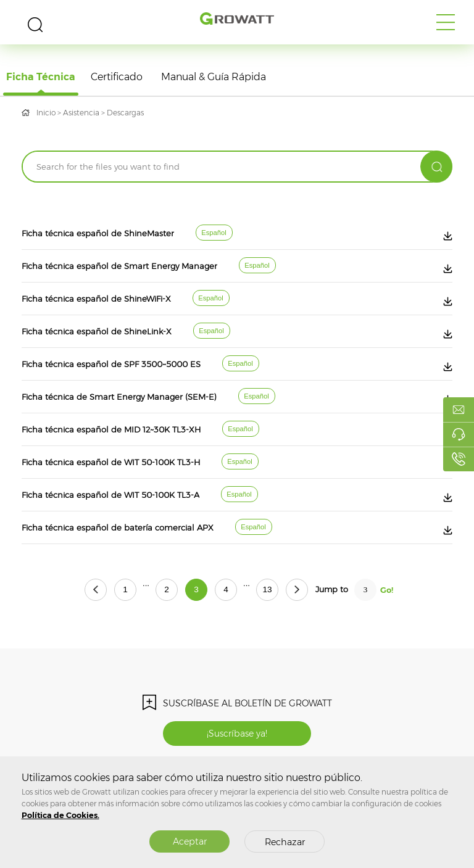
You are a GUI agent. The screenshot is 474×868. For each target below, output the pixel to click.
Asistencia (81, 113)
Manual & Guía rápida (214, 77)
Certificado (117, 77)
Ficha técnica (41, 77)
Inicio (46, 113)
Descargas (125, 113)
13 (267, 589)
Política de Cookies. (60, 815)
